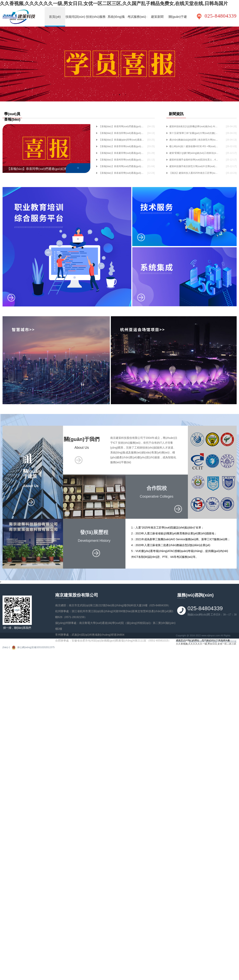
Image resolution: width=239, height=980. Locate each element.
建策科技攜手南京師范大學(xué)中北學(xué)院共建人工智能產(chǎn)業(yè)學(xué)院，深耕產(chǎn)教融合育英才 (194, 166)
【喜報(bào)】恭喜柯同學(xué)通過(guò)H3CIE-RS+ (122, 160)
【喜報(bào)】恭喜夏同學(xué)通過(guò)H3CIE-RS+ (122, 153)
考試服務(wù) (137, 17)
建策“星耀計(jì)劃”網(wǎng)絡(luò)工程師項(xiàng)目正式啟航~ (194, 153)
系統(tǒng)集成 (116, 21)
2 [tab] (120, 95)
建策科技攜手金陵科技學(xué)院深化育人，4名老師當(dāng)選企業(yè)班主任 (194, 160)
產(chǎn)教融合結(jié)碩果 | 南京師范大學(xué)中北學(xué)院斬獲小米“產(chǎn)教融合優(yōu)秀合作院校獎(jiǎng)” (194, 140)
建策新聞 (157, 17)
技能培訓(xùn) (75, 17)
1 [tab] (114, 95)
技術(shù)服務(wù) (96, 21)
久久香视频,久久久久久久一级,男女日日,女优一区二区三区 (206, 644)
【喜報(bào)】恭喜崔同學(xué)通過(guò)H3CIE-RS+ (122, 173)
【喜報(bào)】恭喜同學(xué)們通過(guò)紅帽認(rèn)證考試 (122, 166)
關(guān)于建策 (178, 21)
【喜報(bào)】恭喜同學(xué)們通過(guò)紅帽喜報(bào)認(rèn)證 (122, 126)
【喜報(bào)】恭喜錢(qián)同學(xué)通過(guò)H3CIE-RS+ (122, 140)
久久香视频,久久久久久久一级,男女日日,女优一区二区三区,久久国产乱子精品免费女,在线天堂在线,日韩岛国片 (114, 3)
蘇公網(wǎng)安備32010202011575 (36, 647)
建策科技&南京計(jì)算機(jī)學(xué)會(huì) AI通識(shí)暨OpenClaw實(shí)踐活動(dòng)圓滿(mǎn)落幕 (194, 126)
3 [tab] (125, 95)
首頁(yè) (55, 17)
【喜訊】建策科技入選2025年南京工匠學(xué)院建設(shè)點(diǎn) (194, 173)
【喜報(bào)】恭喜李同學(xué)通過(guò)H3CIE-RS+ (122, 146)
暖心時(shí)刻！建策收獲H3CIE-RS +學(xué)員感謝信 (194, 146)
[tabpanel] (119, 64)
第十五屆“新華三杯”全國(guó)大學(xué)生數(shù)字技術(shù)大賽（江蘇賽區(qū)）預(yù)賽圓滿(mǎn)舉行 (194, 133)
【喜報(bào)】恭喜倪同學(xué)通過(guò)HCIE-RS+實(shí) (122, 133)
